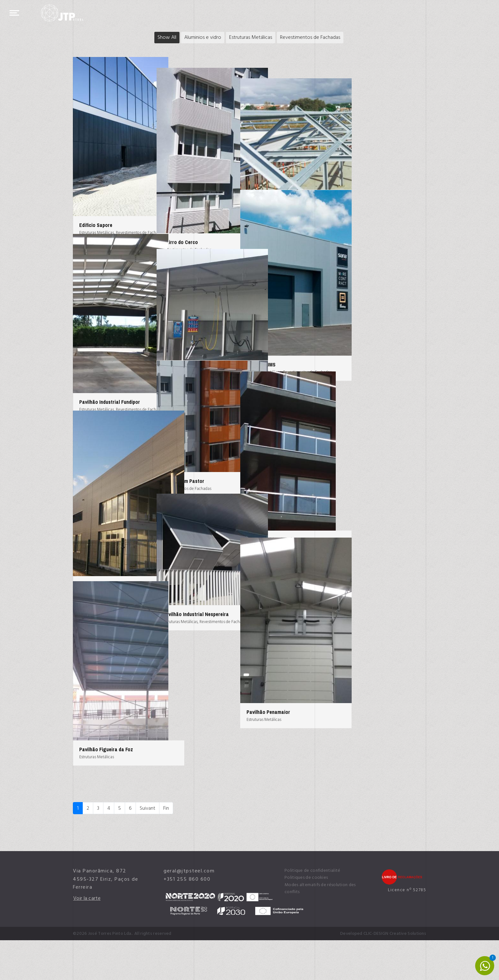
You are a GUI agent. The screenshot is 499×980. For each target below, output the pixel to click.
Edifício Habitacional (344, 571)
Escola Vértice (95, 619)
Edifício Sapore (96, 225)
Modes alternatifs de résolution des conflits (320, 928)
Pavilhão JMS (336, 377)
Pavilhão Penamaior (343, 772)
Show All (167, 37)
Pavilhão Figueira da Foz (106, 813)
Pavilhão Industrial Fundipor (110, 419)
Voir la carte (87, 938)
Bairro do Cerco (218, 231)
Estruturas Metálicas (251, 37)
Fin (166, 848)
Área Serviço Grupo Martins (230, 377)
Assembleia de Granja (345, 177)
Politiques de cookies (306, 918)
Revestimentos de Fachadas (310, 37)
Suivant (148, 848)
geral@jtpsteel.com (189, 911)
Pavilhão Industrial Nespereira (233, 670)
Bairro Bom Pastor (221, 524)
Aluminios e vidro (203, 37)
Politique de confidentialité (312, 910)
